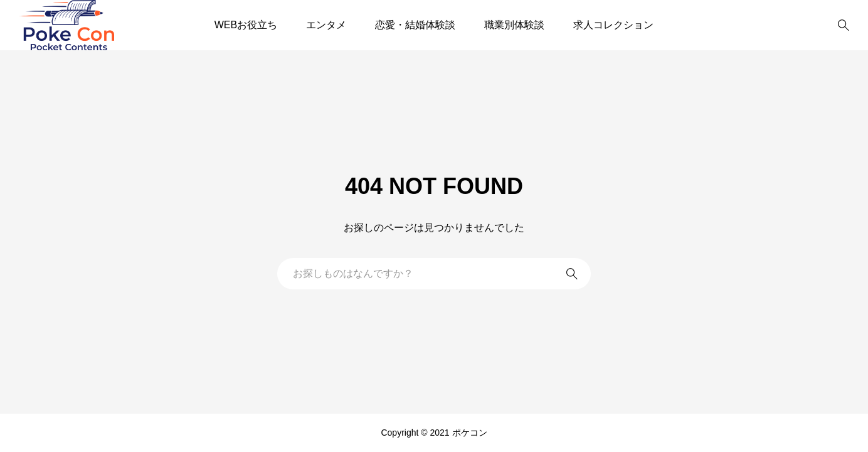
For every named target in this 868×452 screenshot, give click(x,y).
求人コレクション (613, 25)
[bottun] (843, 25)
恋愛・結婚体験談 (415, 25)
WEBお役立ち (246, 25)
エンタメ (326, 25)
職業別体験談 (514, 25)
